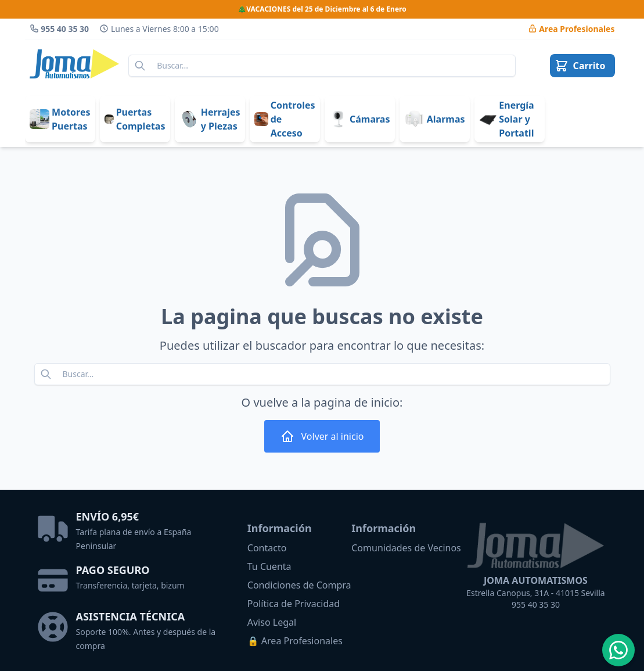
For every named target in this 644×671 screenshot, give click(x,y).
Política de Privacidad (294, 604)
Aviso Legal (272, 622)
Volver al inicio (322, 436)
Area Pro (571, 29)
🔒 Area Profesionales (295, 641)
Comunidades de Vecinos (406, 548)
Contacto (267, 548)
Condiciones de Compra (299, 585)
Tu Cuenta (269, 566)
